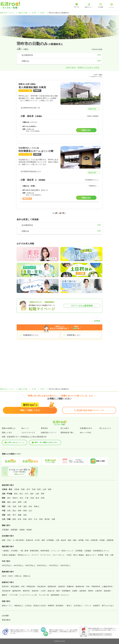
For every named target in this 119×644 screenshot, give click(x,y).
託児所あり (78, 606)
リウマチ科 (13, 595)
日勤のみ (18, 576)
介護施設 (88, 551)
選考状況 (44, 428)
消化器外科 (6, 591)
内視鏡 (102, 540)
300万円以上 (7, 565)
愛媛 (20, 515)
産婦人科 (51, 591)
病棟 (4, 540)
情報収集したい (74, 335)
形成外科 (35, 591)
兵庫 (20, 506)
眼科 (58, 591)
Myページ (25, 428)
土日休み (28, 606)
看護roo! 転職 (23, 13)
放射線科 (107, 591)
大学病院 (14, 551)
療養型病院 (34, 551)
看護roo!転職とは (9, 428)
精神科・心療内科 (95, 591)
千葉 (27, 498)
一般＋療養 (24, 551)
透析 (43, 540)
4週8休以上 (19, 606)
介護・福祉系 (61, 540)
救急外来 (30, 540)
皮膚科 (75, 591)
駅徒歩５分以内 (40, 606)
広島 (9, 511)
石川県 (34, 13)
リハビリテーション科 (28, 595)
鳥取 (20, 511)
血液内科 (62, 586)
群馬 (43, 498)
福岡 (14, 519)
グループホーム (58, 555)
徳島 (9, 515)
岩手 (28, 489)
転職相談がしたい (31, 335)
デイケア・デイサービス (41, 555)
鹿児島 (47, 519)
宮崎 (41, 519)
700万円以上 (54, 565)
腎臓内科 (70, 586)
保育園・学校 (84, 540)
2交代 (4, 576)
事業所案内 (6, 620)
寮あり (69, 606)
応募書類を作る (86, 428)
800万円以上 (66, 565)
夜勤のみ (27, 576)
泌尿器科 (83, 591)
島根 (25, 511)
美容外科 (5, 586)
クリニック (55, 551)
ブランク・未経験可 (92, 606)
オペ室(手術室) (18, 540)
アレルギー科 (44, 595)
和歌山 (37, 506)
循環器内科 (52, 586)
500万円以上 (30, 565)
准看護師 (14, 530)
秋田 (39, 489)
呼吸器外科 (96, 586)
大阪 (9, 506)
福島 (50, 489)
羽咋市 (43, 13)
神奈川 (15, 498)
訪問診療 (94, 540)
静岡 (20, 502)
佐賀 (19, 519)
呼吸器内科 (31, 586)
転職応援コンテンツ (49, 433)
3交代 (10, 576)
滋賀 (25, 506)
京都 (14, 506)
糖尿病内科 (80, 586)
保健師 (22, 530)
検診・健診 (72, 540)
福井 (32, 494)
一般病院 (5, 551)
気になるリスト (105, 428)
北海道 (17, 489)
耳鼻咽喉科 (66, 591)
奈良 (30, 506)
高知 (25, 515)
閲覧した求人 (7, 433)
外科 (88, 586)
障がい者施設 (79, 555)
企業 (112, 555)
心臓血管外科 (107, 586)
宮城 (34, 489)
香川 (14, 515)
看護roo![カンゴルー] (7, 13)
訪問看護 (50, 540)
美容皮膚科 (15, 586)
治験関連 (110, 540)
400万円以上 (19, 565)
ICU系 (37, 540)
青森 (23, 489)
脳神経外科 (17, 591)
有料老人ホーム (24, 555)
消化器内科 (41, 586)
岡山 (14, 511)
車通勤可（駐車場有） (56, 606)
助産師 (29, 530)
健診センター (91, 555)
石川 (27, 494)
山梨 (37, 494)
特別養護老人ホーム (101, 551)
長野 (43, 494)
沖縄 (53, 519)
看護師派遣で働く (67, 433)
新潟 (16, 494)
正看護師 (5, 530)
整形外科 (26, 591)
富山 (21, 494)
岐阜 (14, 502)
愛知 (9, 502)
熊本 (30, 519)
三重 (25, 502)
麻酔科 (4, 595)
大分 (36, 519)
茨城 (32, 498)
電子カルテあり (108, 606)
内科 (23, 586)
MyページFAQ (86, 433)
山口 (30, 511)
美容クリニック (68, 551)
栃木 (37, 498)
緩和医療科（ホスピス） (60, 595)
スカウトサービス (28, 433)
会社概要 (5, 616)
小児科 (43, 591)
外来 (9, 540)
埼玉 (21, 498)
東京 (9, 498)
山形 (44, 489)
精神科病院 (45, 551)
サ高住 (69, 555)
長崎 (25, 519)
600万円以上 (42, 565)
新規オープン (7, 606)
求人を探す (65, 428)
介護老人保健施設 (9, 555)
